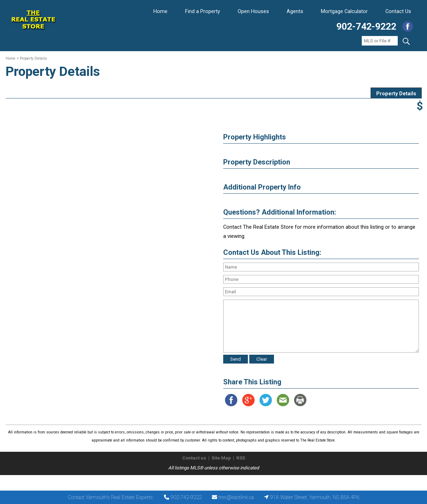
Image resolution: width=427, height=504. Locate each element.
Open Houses (253, 11)
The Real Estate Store (210, 481)
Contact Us (398, 11)
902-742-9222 (366, 26)
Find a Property (203, 11)
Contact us (194, 458)
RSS (241, 458)
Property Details (396, 94)
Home (160, 11)
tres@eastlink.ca (236, 497)
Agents (295, 11)
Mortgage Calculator (344, 11)
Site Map (221, 458)
